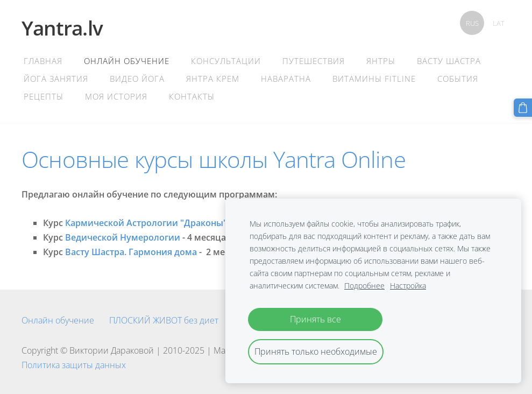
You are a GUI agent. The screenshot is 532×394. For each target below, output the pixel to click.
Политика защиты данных (74, 365)
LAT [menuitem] (499, 23)
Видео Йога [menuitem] (137, 79)
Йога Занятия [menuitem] (56, 79)
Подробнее (364, 286)
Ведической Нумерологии (123, 237)
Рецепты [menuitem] (44, 96)
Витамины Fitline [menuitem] (374, 79)
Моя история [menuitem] (116, 96)
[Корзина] (523, 108)
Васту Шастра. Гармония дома (131, 252)
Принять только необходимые (316, 351)
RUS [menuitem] (472, 23)
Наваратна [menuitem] (286, 79)
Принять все (315, 319)
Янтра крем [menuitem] (213, 79)
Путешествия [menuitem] (314, 61)
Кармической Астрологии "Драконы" (146, 223)
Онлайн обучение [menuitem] (127, 61)
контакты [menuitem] (192, 96)
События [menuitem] (458, 79)
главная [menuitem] (43, 61)
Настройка (408, 286)
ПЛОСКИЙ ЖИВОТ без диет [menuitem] (164, 320)
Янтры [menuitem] (381, 61)
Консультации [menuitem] (226, 61)
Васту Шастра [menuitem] (449, 61)
